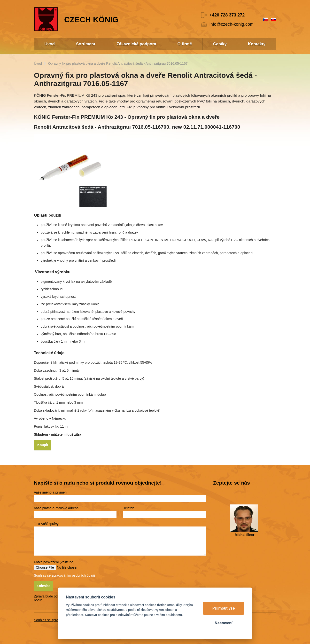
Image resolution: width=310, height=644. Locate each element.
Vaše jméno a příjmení (51, 492)
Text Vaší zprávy (46, 524)
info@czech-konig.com (232, 24)
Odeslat (43, 586)
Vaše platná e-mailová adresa (56, 508)
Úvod (38, 63)
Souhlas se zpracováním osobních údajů (64, 575)
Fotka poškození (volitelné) (54, 562)
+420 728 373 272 (227, 15)
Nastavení (223, 623)
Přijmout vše (224, 608)
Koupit (43, 445)
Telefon (129, 508)
